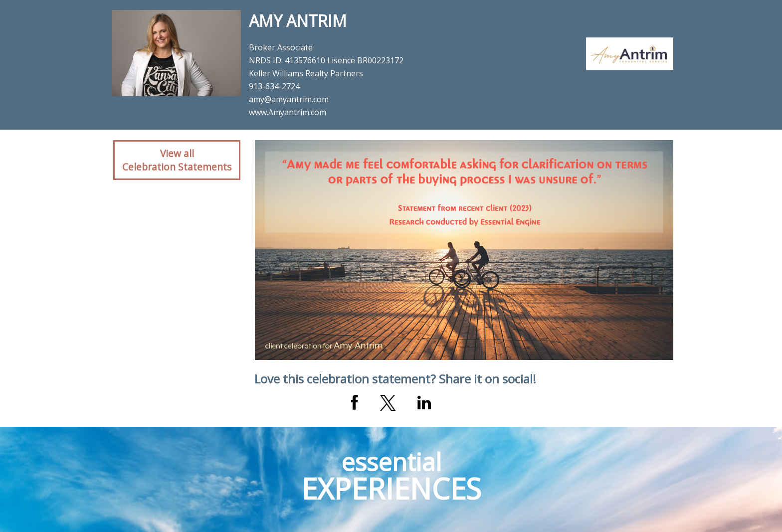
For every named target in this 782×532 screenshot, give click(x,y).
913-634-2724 (274, 86)
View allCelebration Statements (177, 160)
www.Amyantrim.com (288, 112)
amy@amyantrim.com (289, 99)
